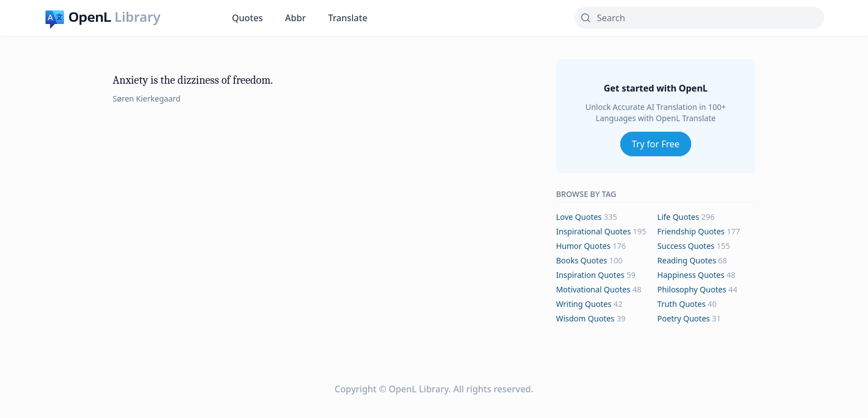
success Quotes (686, 246)
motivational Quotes (593, 289)
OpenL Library (419, 389)
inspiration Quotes (590, 275)
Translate (348, 18)
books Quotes (582, 260)
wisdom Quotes (585, 318)
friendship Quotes (691, 231)
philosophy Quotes (692, 289)
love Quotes (579, 217)
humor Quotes (584, 246)
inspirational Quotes (594, 231)
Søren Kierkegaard (147, 99)
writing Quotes (584, 304)
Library (137, 17)
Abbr (295, 18)
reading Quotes (686, 260)
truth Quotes (681, 304)
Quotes (247, 18)
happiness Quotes (691, 275)
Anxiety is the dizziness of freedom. (193, 80)
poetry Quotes (683, 318)
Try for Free (656, 144)
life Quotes (678, 217)
